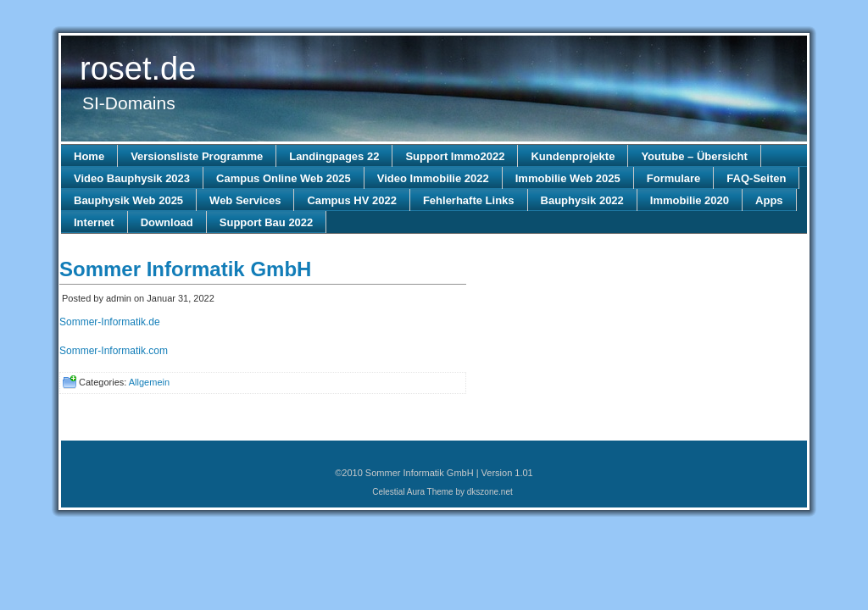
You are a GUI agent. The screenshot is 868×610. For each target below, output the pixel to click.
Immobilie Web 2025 (568, 178)
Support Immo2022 (455, 156)
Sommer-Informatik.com (114, 351)
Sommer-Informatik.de (110, 322)
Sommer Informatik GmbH (185, 269)
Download (167, 222)
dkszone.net (490, 492)
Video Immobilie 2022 (433, 178)
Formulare (674, 178)
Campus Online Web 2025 (284, 178)
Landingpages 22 (334, 156)
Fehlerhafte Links (469, 200)
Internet (94, 222)
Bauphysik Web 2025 (128, 200)
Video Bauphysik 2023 (132, 178)
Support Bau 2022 (267, 222)
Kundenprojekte (573, 156)
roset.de (138, 69)
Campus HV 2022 (352, 200)
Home (89, 156)
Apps (769, 200)
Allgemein (149, 382)
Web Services (245, 200)
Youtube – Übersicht (694, 156)
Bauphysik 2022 (582, 200)
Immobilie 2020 (690, 200)
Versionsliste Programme (197, 156)
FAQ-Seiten (756, 178)
